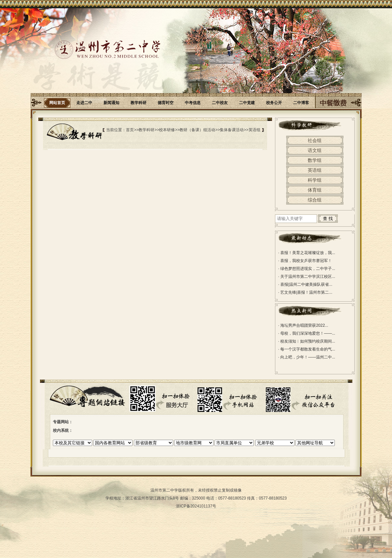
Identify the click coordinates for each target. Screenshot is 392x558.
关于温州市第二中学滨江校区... (307, 277)
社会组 (315, 140)
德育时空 (166, 103)
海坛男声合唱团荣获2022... (303, 325)
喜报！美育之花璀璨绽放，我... (307, 253)
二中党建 (247, 103)
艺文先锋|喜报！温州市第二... (305, 292)
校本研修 (167, 130)
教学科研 (138, 103)
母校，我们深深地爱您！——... (307, 333)
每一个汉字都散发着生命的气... (307, 349)
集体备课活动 (232, 130)
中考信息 (193, 103)
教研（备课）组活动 (197, 130)
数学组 (315, 160)
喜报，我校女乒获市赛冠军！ (305, 261)
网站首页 (57, 103)
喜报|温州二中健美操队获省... (305, 284)
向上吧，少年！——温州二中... (307, 357)
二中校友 (220, 103)
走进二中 (84, 103)
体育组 (315, 190)
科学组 (315, 180)
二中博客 (301, 103)
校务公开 (274, 103)
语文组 (315, 150)
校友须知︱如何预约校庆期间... (307, 341)
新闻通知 (111, 103)
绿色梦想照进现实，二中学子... (307, 269)
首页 (130, 130)
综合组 (315, 200)
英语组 (255, 130)
